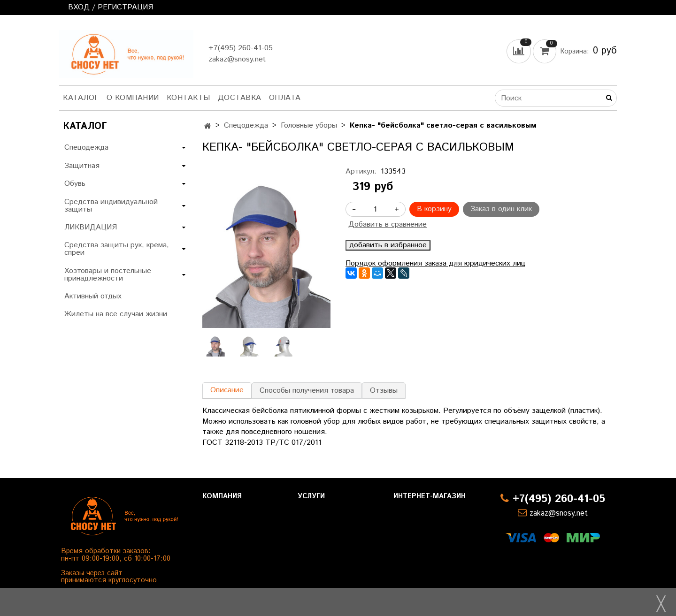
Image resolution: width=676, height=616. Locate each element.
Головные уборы (309, 125)
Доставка (240, 98)
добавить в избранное (388, 245)
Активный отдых (93, 296)
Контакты (188, 98)
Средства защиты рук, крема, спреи (117, 249)
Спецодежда (246, 125)
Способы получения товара (307, 391)
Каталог (81, 98)
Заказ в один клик (501, 209)
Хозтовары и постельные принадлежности (108, 275)
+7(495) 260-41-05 (241, 48)
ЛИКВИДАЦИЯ (91, 227)
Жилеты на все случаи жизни (116, 314)
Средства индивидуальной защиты (111, 206)
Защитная (82, 166)
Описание (227, 390)
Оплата (285, 98)
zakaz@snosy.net (237, 59)
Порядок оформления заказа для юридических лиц (435, 263)
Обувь (75, 184)
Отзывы (384, 391)
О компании (133, 98)
